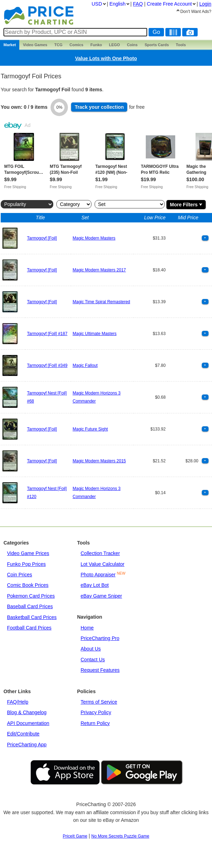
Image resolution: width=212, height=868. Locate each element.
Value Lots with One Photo (106, 58)
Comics (76, 45)
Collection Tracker (100, 553)
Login (205, 4)
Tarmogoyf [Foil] (42, 238)
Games (35, 45)
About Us (91, 649)
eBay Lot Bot (95, 585)
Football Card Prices (29, 628)
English (117, 4)
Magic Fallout (85, 365)
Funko (96, 45)
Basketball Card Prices (32, 617)
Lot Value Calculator (102, 564)
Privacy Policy (96, 712)
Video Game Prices (28, 553)
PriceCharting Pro (100, 638)
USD (97, 4)
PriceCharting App (27, 745)
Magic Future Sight (90, 429)
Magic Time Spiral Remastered (101, 302)
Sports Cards (157, 45)
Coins (132, 45)
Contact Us (93, 660)
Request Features (100, 670)
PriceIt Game (75, 836)
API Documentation (28, 723)
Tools (181, 45)
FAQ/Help (18, 702)
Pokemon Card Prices (31, 596)
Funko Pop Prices (26, 564)
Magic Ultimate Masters (94, 334)
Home (87, 628)
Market (10, 45)
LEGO (114, 45)
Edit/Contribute (23, 734)
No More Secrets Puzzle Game (120, 836)
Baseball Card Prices (30, 606)
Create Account (169, 4)
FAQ (138, 4)
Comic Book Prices (28, 585)
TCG (58, 45)
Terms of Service (99, 702)
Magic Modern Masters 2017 (99, 270)
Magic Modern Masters (94, 238)
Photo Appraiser (98, 575)
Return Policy (95, 723)
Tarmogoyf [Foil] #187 (47, 334)
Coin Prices (20, 575)
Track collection (99, 107)
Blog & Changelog (27, 712)
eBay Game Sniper (101, 596)
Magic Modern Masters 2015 (99, 461)
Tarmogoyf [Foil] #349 (47, 365)
